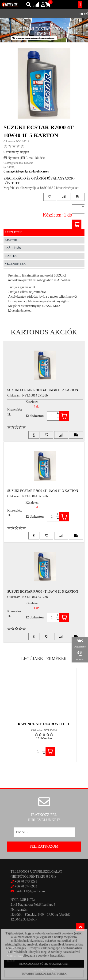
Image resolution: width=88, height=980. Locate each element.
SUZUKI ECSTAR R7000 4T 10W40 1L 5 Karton (43, 592)
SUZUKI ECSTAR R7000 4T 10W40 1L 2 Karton (43, 390)
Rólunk (11, 961)
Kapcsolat (13, 948)
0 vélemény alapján (16, 152)
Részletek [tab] (13, 232)
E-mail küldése (33, 158)
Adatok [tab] (11, 240)
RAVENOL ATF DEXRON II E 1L (44, 724)
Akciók (11, 952)
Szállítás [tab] (13, 248)
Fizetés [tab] (11, 256)
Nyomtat (11, 158)
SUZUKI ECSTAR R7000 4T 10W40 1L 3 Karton (43, 491)
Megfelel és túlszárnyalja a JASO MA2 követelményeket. (41, 188)
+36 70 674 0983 (26, 886)
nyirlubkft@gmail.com (28, 891)
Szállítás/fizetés (16, 956)
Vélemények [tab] (15, 264)
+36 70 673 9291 (26, 881)
